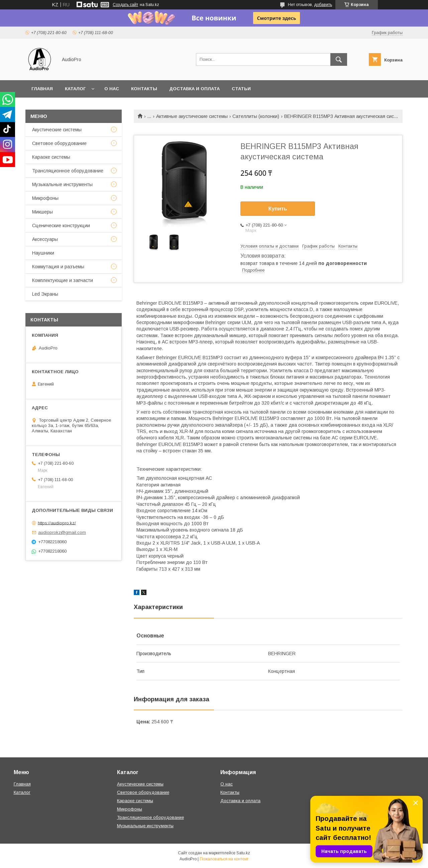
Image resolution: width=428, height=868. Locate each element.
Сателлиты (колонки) (256, 116)
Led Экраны (45, 294)
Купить (278, 209)
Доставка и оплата (194, 89)
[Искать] (339, 59)
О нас (112, 89)
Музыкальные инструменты (62, 184)
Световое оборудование (59, 143)
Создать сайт (125, 5)
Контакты (144, 89)
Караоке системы (51, 157)
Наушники (43, 253)
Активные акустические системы (192, 116)
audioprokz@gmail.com (62, 532)
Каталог (75, 89)
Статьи (241, 89)
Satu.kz (243, 853)
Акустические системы (57, 130)
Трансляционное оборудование (68, 171)
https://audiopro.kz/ (57, 523)
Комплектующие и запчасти (63, 280)
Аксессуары (45, 239)
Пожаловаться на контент (224, 859)
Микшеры (42, 212)
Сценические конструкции (61, 226)
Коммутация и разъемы (58, 267)
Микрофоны (45, 198)
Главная (42, 89)
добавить (323, 5)
